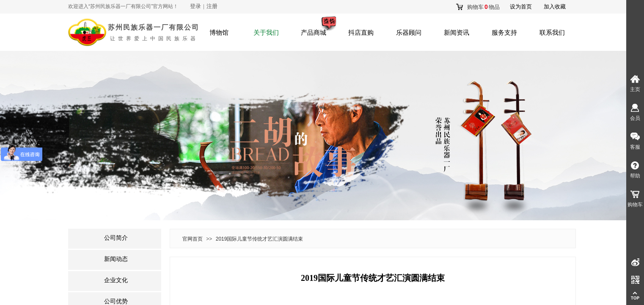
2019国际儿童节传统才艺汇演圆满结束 (260, 239)
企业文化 (116, 280)
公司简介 (116, 238)
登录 (195, 6)
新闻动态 (116, 259)
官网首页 (193, 239)
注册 (212, 6)
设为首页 (521, 7)
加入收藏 (555, 7)
